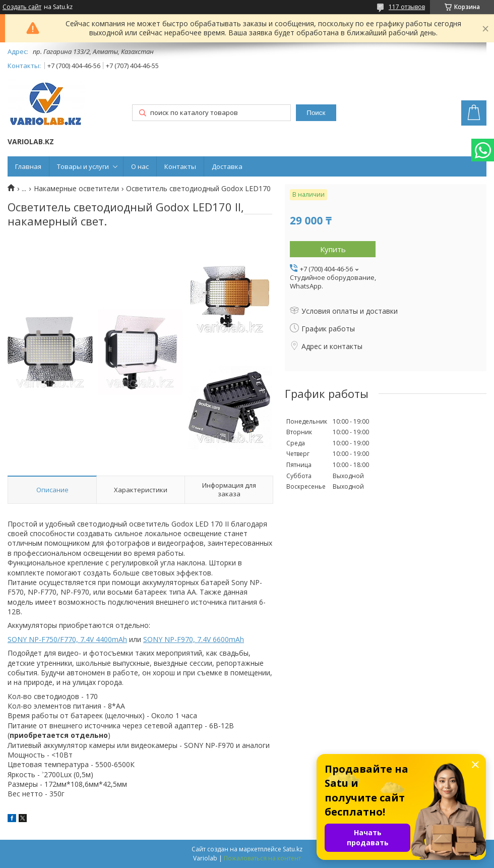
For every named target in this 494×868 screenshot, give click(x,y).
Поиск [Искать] (316, 113)
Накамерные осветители (76, 189)
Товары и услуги (83, 166)
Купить (333, 249)
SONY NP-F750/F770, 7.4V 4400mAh (67, 639)
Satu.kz (293, 849)
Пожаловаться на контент (262, 858)
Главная (28, 166)
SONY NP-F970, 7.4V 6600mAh (194, 639)
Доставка (227, 166)
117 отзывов (407, 7)
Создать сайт (22, 7)
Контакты (180, 166)
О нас (140, 166)
